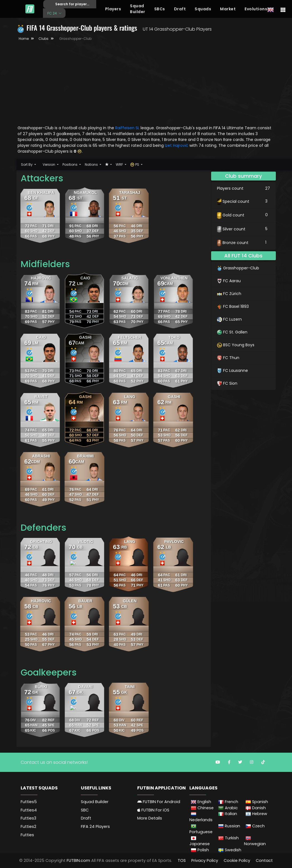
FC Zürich (229, 294)
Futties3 (28, 818)
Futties (27, 835)
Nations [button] (92, 164)
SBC (85, 810)
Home (24, 39)
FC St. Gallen (232, 332)
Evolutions (256, 9)
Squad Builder (138, 9)
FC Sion (227, 383)
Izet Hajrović (177, 145)
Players (113, 9)
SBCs (160, 9)
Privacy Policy (205, 860)
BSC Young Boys (236, 345)
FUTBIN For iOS (153, 810)
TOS (182, 860)
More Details (150, 818)
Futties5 (29, 802)
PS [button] (135, 164)
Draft (180, 9)
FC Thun (228, 358)
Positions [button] (70, 164)
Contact (264, 860)
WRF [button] (120, 164)
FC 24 (53, 13)
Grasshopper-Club (238, 268)
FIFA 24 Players (95, 826)
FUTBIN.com (78, 860)
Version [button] (49, 164)
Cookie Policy (237, 860)
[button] (108, 164)
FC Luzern (229, 319)
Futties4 (29, 810)
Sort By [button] (27, 164)
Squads (203, 9)
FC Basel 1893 (233, 306)
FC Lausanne (232, 370)
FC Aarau (229, 281)
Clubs (44, 39)
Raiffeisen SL (127, 128)
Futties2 (28, 826)
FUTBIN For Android (159, 802)
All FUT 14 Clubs (243, 256)
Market (228, 9)
